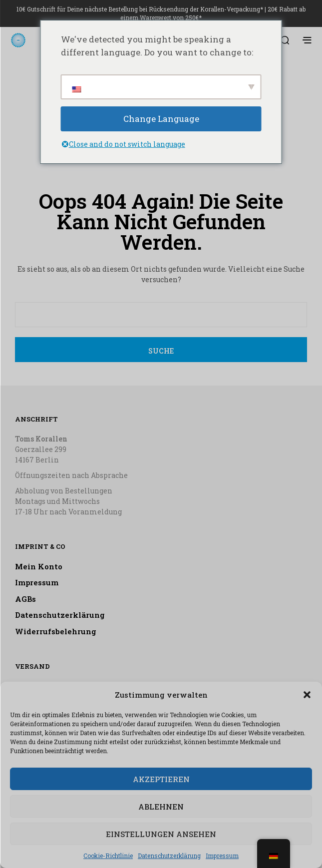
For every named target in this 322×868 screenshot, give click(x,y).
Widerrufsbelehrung (56, 631)
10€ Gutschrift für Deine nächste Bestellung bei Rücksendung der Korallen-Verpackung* (140, 9)
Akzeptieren (161, 779)
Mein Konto (39, 566)
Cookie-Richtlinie (108, 856)
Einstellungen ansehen (161, 834)
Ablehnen (161, 807)
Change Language (161, 119)
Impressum (222, 856)
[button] (307, 695)
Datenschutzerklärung (169, 856)
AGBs (25, 599)
